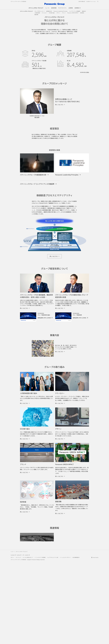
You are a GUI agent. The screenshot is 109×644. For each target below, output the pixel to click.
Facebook (13, 638)
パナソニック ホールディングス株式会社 (18, 1)
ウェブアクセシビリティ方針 (53, 640)
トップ (12, 634)
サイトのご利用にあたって (28, 640)
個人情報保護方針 (76, 640)
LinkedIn (27, 638)
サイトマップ (18, 640)
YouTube (19, 638)
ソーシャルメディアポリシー (65, 640)
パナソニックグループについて (26, 11)
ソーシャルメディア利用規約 (40, 640)
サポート (12, 640)
